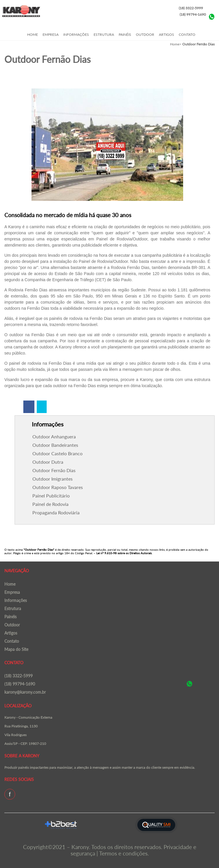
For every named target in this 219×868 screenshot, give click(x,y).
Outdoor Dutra (48, 462)
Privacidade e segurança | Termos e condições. (133, 850)
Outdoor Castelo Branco (57, 453)
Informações (76, 34)
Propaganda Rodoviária (56, 512)
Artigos (167, 34)
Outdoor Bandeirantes (55, 445)
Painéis (125, 34)
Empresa (51, 34)
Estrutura (104, 34)
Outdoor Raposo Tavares (58, 487)
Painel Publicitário (51, 496)
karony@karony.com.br (25, 692)
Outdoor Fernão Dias (54, 470)
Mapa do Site (16, 649)
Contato (187, 34)
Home (33, 34)
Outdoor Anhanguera (54, 436)
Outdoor (145, 34)
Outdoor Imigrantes (52, 479)
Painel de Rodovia (50, 504)
